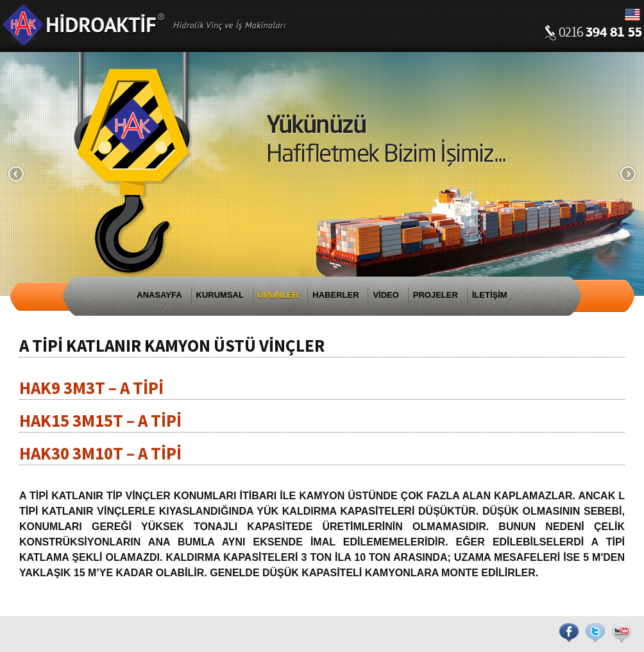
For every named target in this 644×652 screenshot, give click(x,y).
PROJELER (436, 295)
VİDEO (386, 295)
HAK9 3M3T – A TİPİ (91, 388)
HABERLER (335, 295)
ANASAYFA (159, 295)
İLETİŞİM (490, 295)
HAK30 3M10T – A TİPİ (100, 453)
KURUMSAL (220, 295)
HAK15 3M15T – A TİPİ (100, 420)
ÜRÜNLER (278, 295)
